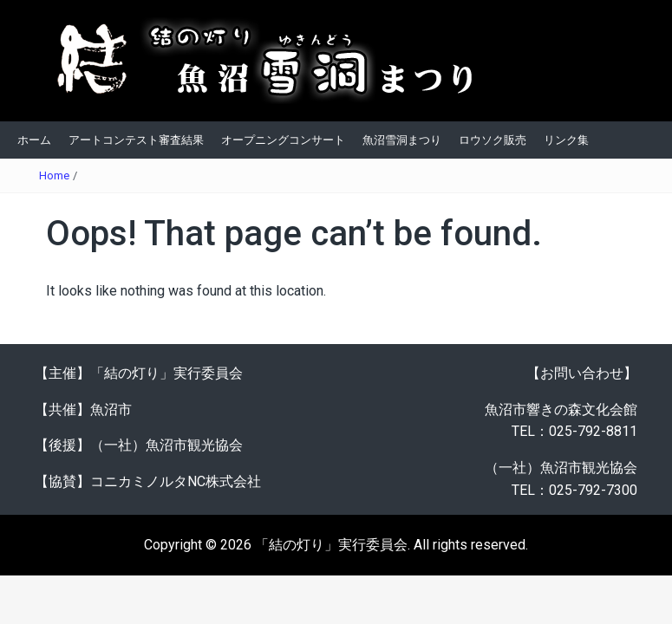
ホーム (34, 140)
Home (54, 175)
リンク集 (566, 140)
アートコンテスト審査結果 (136, 140)
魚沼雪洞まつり (402, 140)
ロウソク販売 (493, 140)
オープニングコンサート (283, 140)
